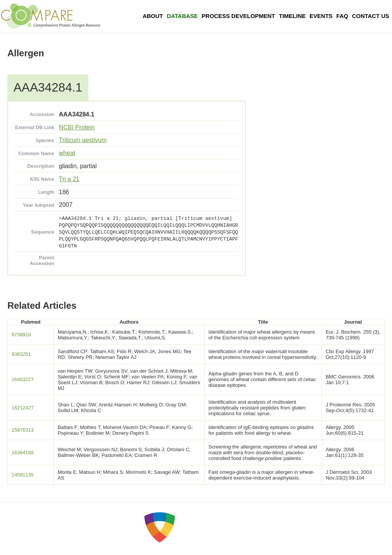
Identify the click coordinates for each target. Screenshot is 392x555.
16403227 (23, 379)
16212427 (23, 408)
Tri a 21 (69, 179)
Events (321, 16)
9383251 (21, 354)
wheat (67, 153)
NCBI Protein (77, 127)
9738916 (21, 335)
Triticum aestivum (83, 140)
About (153, 16)
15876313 (23, 430)
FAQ (342, 16)
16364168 (23, 453)
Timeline (292, 16)
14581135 (23, 475)
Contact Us (370, 16)
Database (182, 16)
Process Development (238, 16)
